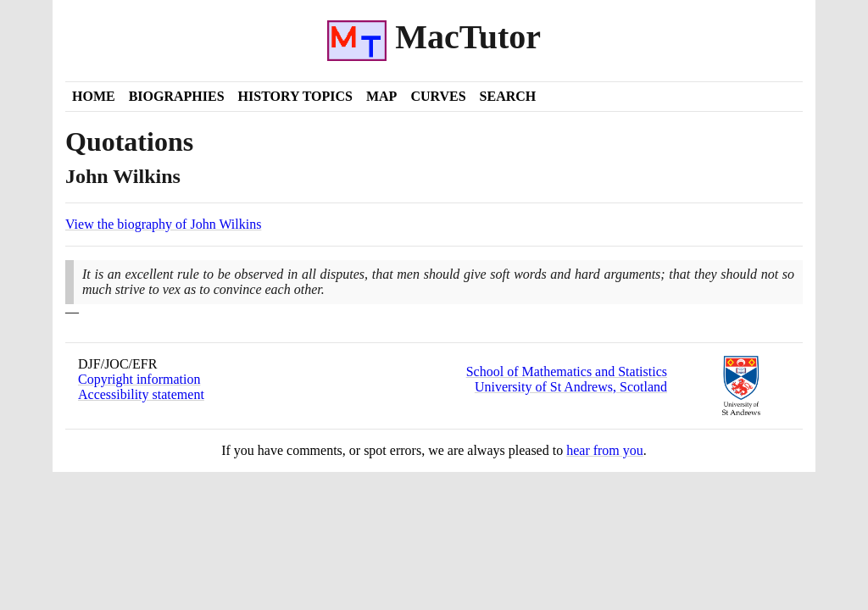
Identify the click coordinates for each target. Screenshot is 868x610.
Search (508, 96)
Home (94, 96)
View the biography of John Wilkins (163, 224)
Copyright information (139, 379)
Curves (438, 96)
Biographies (177, 96)
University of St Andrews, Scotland (571, 387)
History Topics (295, 96)
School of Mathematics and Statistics (567, 372)
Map (381, 96)
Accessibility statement (141, 394)
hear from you (605, 450)
